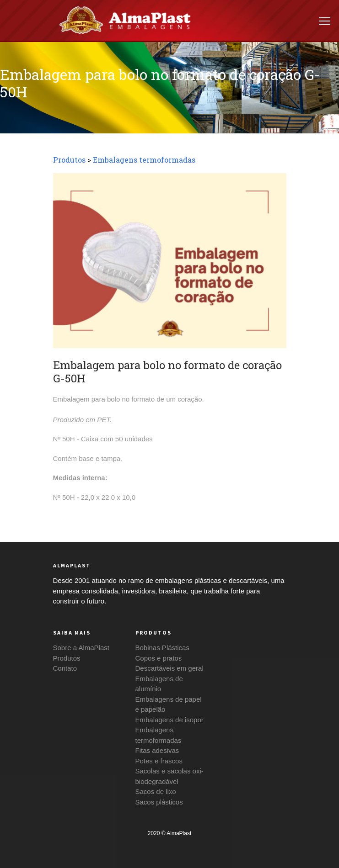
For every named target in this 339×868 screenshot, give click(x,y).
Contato (65, 668)
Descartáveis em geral (169, 668)
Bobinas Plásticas (162, 648)
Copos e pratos (159, 658)
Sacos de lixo (156, 791)
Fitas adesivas (157, 750)
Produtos (69, 160)
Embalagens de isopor (169, 720)
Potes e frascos (159, 761)
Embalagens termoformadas (144, 160)
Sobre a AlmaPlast (81, 648)
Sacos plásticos (159, 802)
